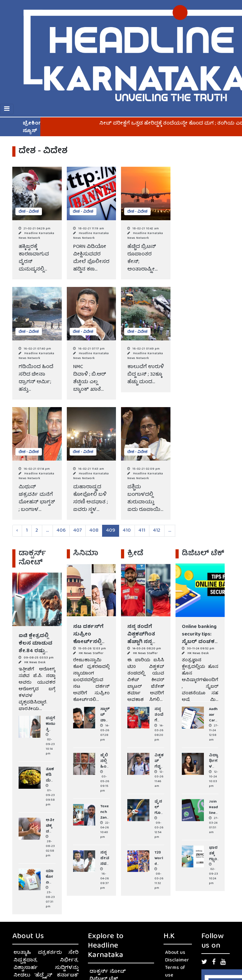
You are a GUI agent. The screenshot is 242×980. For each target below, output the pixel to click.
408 (94, 531)
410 (127, 531)
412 (157, 531)
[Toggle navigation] (7, 109)
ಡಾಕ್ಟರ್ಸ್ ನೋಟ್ (108, 972)
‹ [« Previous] (17, 531)
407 (78, 531)
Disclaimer (177, 960)
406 (61, 531)
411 (142, 531)
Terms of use (175, 972)
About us (175, 953)
